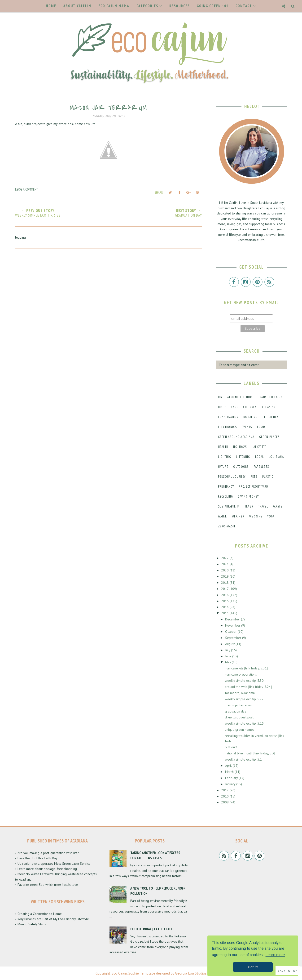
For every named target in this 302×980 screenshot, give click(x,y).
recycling (226, 497)
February (232, 778)
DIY (220, 397)
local (260, 457)
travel (263, 506)
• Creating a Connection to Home (38, 914)
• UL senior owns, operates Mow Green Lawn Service (53, 864)
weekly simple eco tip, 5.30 (244, 681)
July (228, 650)
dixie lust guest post (239, 717)
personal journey (232, 477)
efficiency (270, 417)
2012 (225, 790)
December (233, 619)
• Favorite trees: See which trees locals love (47, 885)
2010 (225, 796)
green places (269, 437)
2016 (225, 595)
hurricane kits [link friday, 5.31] (246, 668)
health (223, 447)
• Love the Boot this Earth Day (36, 858)
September (234, 638)
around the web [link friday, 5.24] (248, 687)
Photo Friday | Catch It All (152, 929)
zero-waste (227, 526)
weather (238, 516)
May (228, 662)
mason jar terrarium (239, 705)
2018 (225, 583)
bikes (222, 407)
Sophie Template (142, 973)
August (230, 644)
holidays (240, 447)
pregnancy (226, 487)
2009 (225, 802)
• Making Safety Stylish (31, 924)
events (247, 427)
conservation (228, 417)
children (250, 407)
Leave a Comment (27, 189)
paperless (261, 467)
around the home (241, 397)
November (233, 625)
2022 (225, 558)
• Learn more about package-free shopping (46, 869)
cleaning (269, 407)
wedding (256, 516)
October (231, 632)
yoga (271, 516)
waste (278, 506)
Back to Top (288, 971)
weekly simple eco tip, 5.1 (243, 759)
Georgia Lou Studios (191, 973)
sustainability (229, 506)
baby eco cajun (271, 397)
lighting (225, 457)
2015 (225, 601)
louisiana (276, 457)
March (230, 772)
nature (223, 467)
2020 (225, 570)
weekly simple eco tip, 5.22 (244, 699)
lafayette (259, 447)
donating (250, 417)
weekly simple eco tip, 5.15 (244, 723)
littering (243, 457)
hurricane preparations (241, 674)
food (261, 427)
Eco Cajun (119, 973)
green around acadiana (236, 437)
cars (235, 407)
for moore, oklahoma (240, 693)
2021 (225, 564)
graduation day (236, 711)
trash (249, 506)
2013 (225, 613)
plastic (268, 477)
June (229, 656)
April (229, 766)
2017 (225, 589)
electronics (227, 427)
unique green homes (240, 730)
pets (254, 477)
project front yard (254, 487)
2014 (225, 607)
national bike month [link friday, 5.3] (250, 753)
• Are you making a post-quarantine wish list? (47, 853)
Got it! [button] (253, 967)
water (223, 516)
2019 (225, 576)
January (231, 784)
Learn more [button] (275, 955)
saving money (248, 497)
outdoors (241, 467)
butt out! (231, 747)
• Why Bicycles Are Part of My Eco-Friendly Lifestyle (52, 919)
